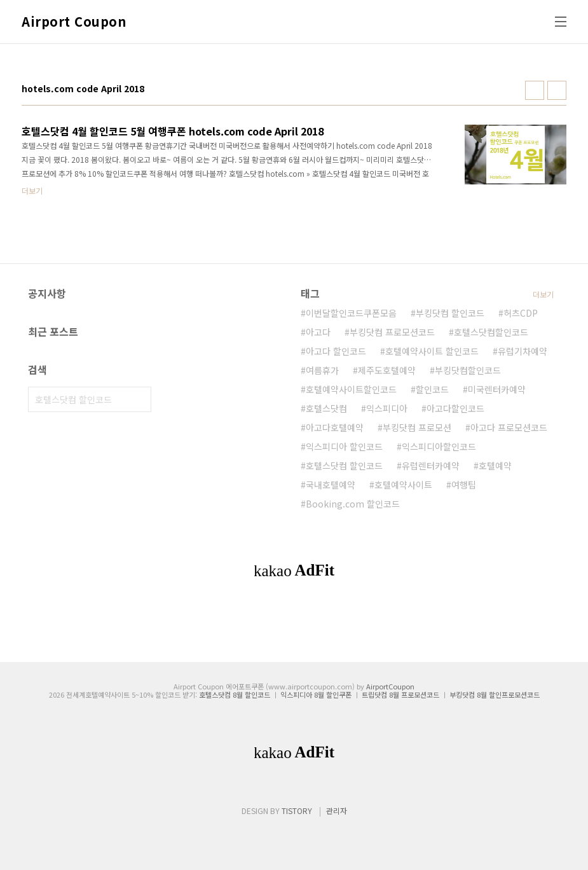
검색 (139, 399)
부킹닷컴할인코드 (468, 370)
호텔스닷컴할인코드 (491, 332)
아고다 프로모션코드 (509, 427)
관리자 (337, 811)
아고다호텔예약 (335, 427)
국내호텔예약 (331, 485)
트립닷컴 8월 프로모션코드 (400, 694)
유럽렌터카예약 (431, 466)
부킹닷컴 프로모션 (417, 427)
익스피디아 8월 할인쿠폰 (316, 694)
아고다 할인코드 (336, 351)
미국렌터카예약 (497, 389)
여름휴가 (322, 370)
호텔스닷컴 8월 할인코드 (235, 694)
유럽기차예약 (523, 351)
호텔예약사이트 (403, 485)
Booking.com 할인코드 (353, 504)
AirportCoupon (390, 686)
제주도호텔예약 (387, 370)
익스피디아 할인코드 (344, 446)
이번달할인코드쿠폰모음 (351, 313)
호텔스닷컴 (326, 408)
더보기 (543, 294)
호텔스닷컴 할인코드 (344, 466)
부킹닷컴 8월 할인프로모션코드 (495, 694)
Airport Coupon (74, 22)
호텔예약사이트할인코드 (351, 389)
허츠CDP (521, 313)
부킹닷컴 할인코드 (450, 313)
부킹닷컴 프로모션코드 (392, 332)
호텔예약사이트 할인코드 (432, 351)
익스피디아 (387, 408)
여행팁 (464, 485)
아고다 (318, 332)
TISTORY (297, 811)
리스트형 (557, 90)
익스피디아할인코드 (439, 446)
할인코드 (432, 389)
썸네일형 (535, 90)
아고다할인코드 (455, 408)
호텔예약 (495, 466)
